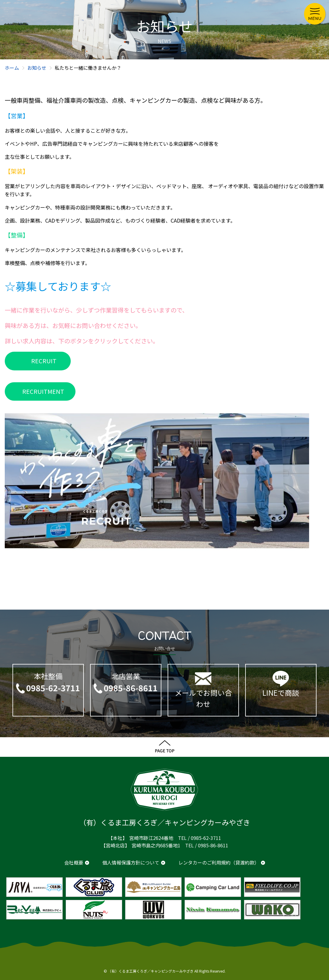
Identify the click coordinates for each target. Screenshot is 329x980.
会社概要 (74, 862)
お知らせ (37, 68)
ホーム (12, 68)
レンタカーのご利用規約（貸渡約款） (219, 862)
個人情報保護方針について (131, 862)
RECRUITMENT (43, 391)
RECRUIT (44, 361)
